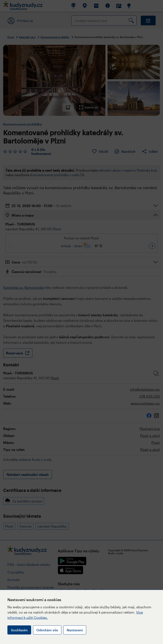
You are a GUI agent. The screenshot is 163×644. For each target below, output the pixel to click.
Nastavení (75, 630)
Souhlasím (19, 630)
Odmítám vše (47, 630)
